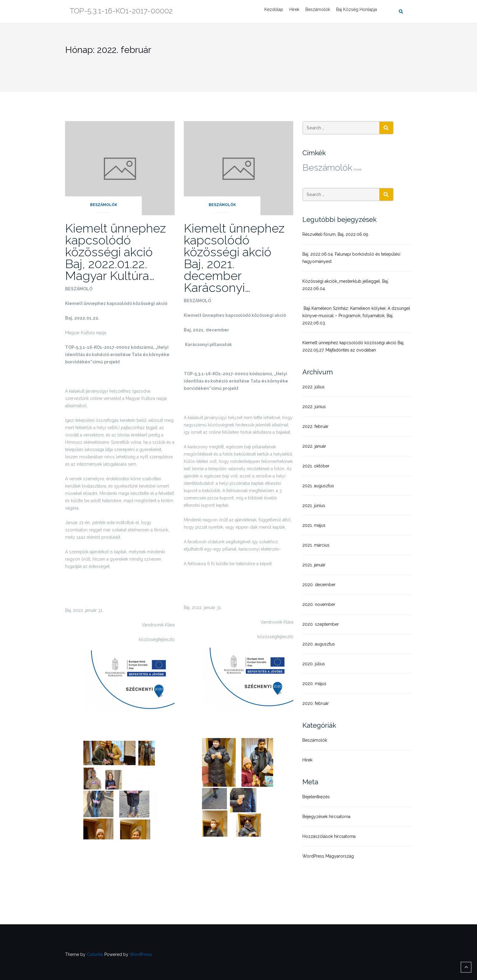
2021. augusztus (318, 486)
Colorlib (95, 954)
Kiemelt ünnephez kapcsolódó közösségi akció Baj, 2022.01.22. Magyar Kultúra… (115, 252)
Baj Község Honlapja (357, 9)
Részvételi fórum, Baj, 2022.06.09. (336, 234)
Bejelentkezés (316, 797)
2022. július (313, 387)
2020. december (319, 585)
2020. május (314, 684)
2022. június (314, 407)
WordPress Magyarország (328, 856)
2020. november (319, 604)
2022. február (315, 426)
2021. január (314, 565)
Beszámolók (318, 9)
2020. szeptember (321, 624)
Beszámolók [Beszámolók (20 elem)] (327, 168)
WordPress (141, 954)
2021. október (316, 466)
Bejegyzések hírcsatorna (326, 817)
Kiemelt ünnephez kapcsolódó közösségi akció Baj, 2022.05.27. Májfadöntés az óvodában (353, 346)
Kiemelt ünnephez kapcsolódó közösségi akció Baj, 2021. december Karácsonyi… (234, 258)
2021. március (316, 545)
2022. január (314, 446)
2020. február (316, 703)
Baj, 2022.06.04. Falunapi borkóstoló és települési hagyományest (351, 258)
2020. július (314, 664)
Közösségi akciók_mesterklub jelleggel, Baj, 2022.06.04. (346, 285)
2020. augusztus (319, 644)
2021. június (314, 506)
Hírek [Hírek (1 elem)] (358, 170)
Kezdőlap (274, 9)
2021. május (314, 525)
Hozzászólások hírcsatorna (329, 836)
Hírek (294, 9)
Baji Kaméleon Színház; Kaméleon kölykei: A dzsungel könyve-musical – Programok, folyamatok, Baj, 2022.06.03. (356, 316)
